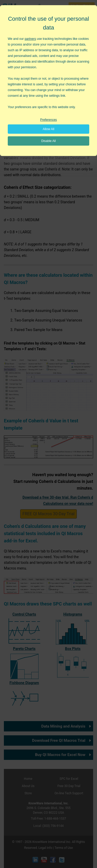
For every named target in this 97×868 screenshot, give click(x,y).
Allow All (48, 129)
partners (30, 39)
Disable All (48, 141)
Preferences (48, 120)
